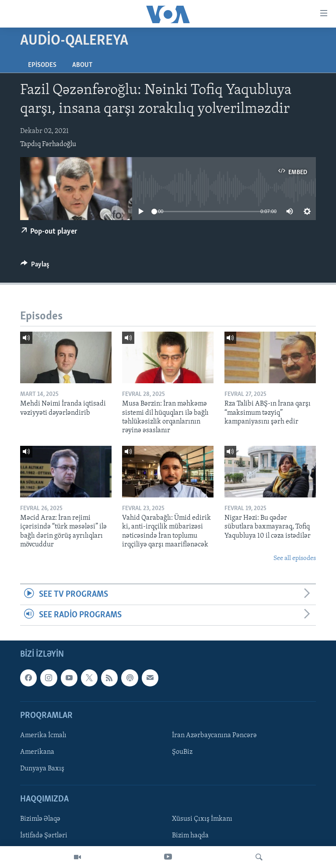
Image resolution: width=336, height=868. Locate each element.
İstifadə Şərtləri (44, 836)
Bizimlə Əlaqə (40, 819)
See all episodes (295, 558)
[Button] (35, 266)
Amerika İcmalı (43, 735)
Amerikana (37, 752)
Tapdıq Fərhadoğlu (48, 144)
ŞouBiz (182, 752)
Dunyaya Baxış (42, 769)
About (82, 65)
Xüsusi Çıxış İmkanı (202, 819)
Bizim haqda (190, 836)
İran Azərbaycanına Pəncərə (214, 735)
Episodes (42, 65)
